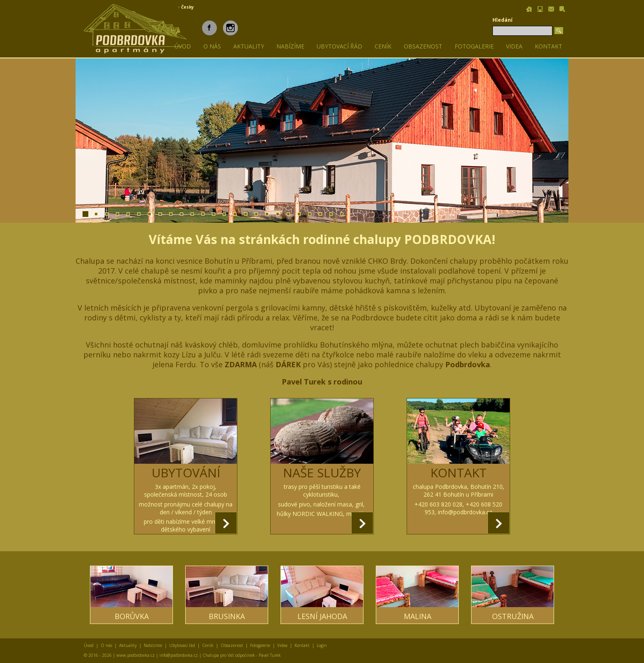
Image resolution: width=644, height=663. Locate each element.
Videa (514, 46)
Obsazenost (423, 46)
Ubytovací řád (339, 46)
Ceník (383, 46)
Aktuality (249, 46)
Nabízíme (290, 46)
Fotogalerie (474, 46)
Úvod (89, 645)
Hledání (503, 20)
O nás (212, 46)
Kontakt (549, 46)
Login (322, 645)
